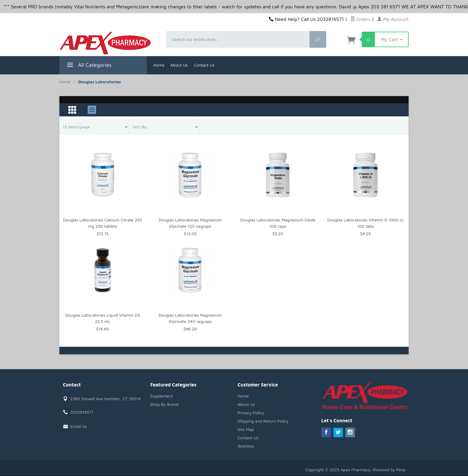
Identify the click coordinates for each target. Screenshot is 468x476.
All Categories (88, 66)
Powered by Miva (389, 470)
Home (159, 65)
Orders (361, 19)
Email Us (79, 426)
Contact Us (204, 65)
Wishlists (246, 446)
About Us (179, 65)
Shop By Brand (164, 404)
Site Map (246, 429)
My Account (393, 19)
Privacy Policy (251, 413)
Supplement (162, 396)
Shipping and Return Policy (263, 421)
